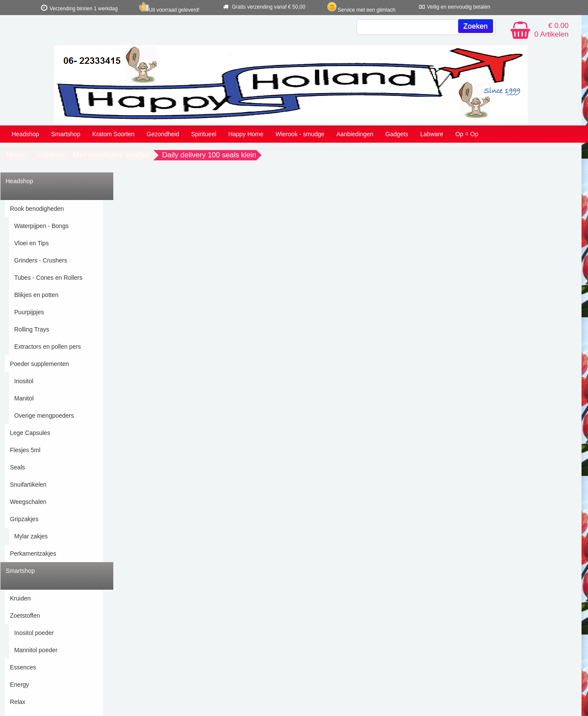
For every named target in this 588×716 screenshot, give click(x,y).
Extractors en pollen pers (48, 347)
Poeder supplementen (39, 364)
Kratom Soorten (113, 134)
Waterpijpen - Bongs (41, 226)
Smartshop (66, 134)
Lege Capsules (30, 433)
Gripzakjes (24, 519)
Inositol (24, 381)
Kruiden (20, 598)
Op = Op (467, 134)
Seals (17, 467)
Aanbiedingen (355, 134)
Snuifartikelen (28, 485)
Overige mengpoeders (44, 416)
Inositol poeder (34, 633)
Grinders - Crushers (41, 260)
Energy (19, 685)
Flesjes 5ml (25, 450)
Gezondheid (163, 134)
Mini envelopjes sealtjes (112, 155)
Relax (18, 702)
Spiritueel (204, 134)
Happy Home (246, 134)
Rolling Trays (32, 329)
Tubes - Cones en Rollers (48, 278)
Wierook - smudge (300, 134)
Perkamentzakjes (33, 553)
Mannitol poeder (36, 650)
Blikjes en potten (36, 295)
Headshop (25, 134)
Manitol (24, 398)
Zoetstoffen (25, 616)
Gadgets (397, 134)
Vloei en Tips (31, 243)
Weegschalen (28, 502)
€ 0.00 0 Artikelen (552, 30)
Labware (432, 134)
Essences (23, 667)
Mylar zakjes (31, 536)
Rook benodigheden (37, 209)
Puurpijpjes (29, 312)
